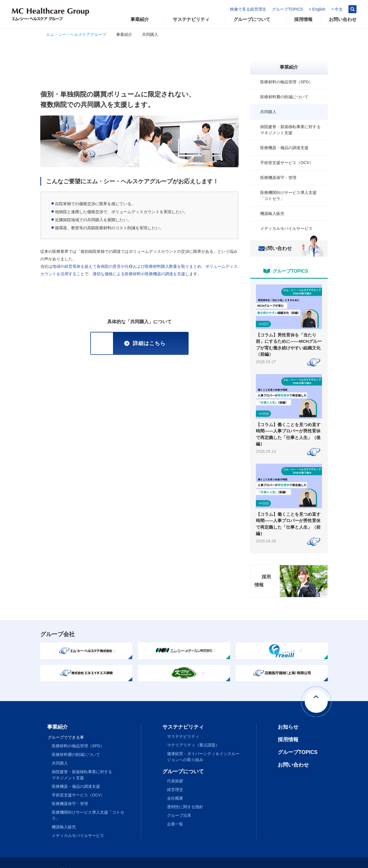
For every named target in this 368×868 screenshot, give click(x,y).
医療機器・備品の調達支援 (284, 148)
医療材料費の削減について (284, 97)
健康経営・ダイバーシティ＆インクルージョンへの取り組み (203, 744)
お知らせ (288, 714)
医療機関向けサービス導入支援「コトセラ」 (288, 196)
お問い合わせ (280, 248)
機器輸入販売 (272, 213)
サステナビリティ (183, 724)
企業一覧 (175, 811)
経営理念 (175, 777)
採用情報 (288, 727)
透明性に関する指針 (185, 794)
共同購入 (268, 112)
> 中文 (337, 9)
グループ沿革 (179, 803)
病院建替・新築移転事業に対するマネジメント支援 (290, 130)
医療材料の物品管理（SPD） (286, 82)
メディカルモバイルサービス (286, 228)
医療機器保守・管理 (278, 178)
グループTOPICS (287, 9)
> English (317, 9)
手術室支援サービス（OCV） (287, 163)
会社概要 (175, 786)
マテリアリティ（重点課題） (193, 732)
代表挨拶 (175, 768)
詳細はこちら (149, 343)
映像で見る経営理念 (248, 9)
